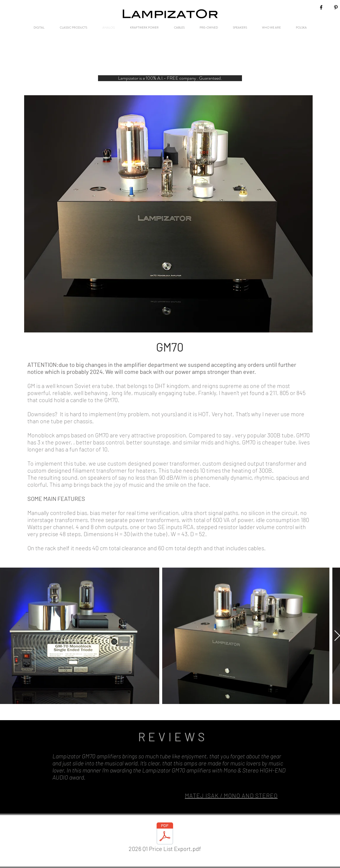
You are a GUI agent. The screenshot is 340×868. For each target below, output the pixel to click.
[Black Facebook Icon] (321, 7)
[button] (170, 78)
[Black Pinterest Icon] (336, 7)
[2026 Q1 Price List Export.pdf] (165, 838)
